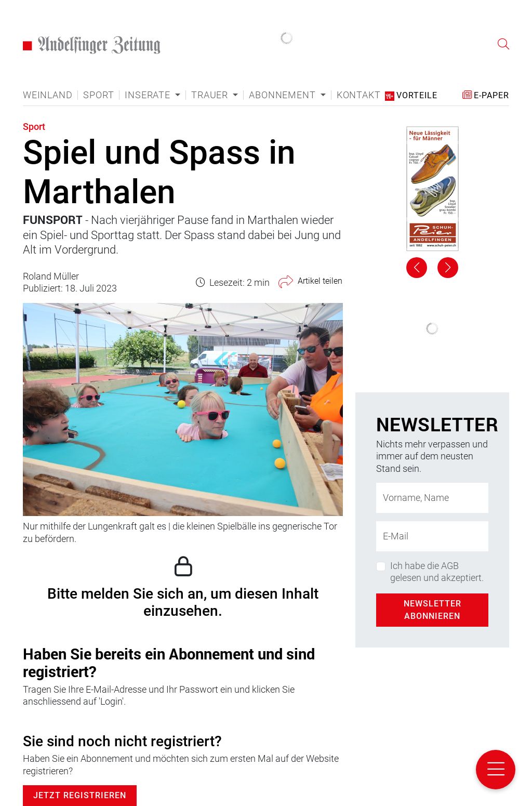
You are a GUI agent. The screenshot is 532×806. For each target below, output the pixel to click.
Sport (98, 95)
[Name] (432, 498)
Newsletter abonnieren (433, 610)
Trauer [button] (211, 95)
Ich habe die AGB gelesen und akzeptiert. (437, 572)
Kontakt (359, 95)
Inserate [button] (149, 95)
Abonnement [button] (283, 95)
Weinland (48, 95)
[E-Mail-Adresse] (432, 536)
